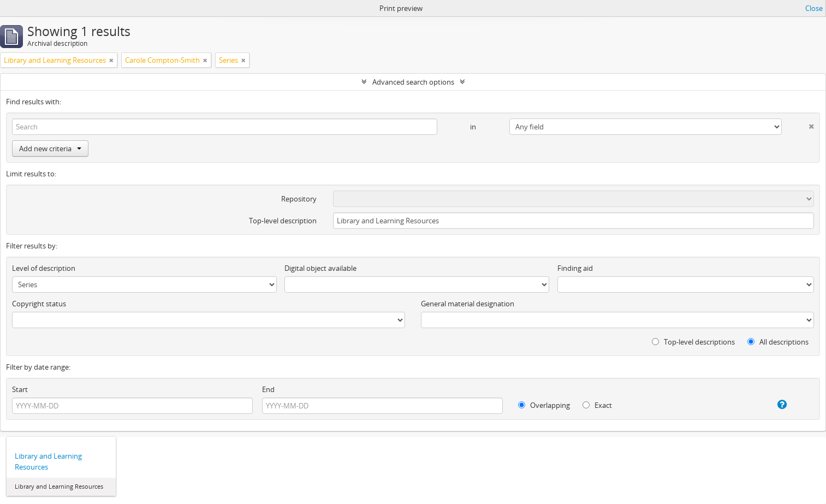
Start (20, 389)
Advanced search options (413, 82)
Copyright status (39, 304)
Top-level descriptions (693, 342)
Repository (299, 199)
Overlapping (544, 405)
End (268, 389)
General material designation (468, 304)
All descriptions (778, 342)
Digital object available (320, 268)
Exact (597, 405)
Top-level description (283, 221)
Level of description (44, 268)
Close (814, 8)
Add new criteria (50, 149)
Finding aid (575, 268)
